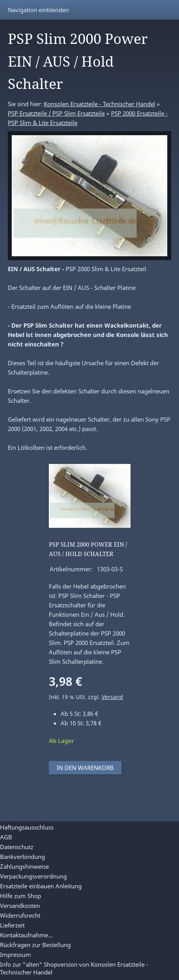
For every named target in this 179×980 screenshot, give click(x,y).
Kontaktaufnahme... (26, 935)
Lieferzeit (12, 925)
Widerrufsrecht (20, 915)
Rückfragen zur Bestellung (35, 945)
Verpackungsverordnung (33, 876)
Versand (112, 697)
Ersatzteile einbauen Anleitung (41, 886)
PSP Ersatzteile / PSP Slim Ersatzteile (56, 113)
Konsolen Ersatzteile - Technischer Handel (99, 104)
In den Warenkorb (85, 768)
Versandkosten (20, 906)
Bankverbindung (22, 857)
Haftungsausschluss (27, 827)
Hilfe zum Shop (21, 896)
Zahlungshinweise (24, 866)
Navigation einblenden (38, 10)
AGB (6, 837)
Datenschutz (17, 847)
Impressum (15, 955)
